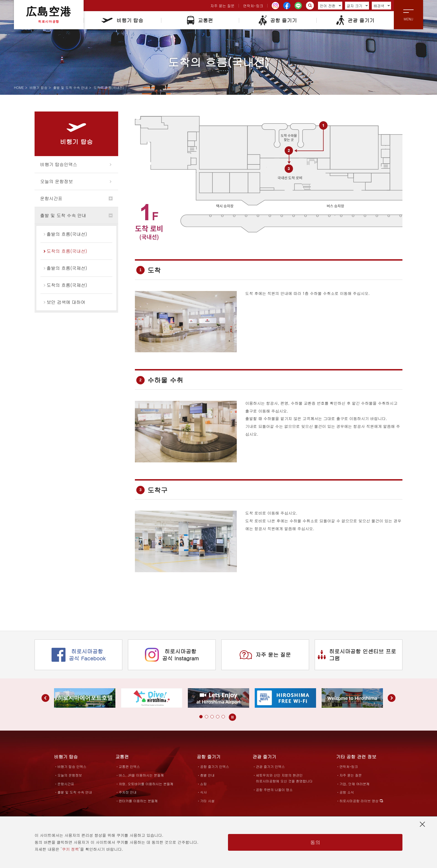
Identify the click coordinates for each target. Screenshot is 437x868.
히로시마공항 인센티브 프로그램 (357, 654)
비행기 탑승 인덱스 (72, 766)
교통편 (200, 20)
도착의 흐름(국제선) (67, 285)
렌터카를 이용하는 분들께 (138, 801)
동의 (315, 842)
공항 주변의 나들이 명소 (274, 790)
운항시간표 (51, 198)
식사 (203, 792)
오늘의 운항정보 (56, 181)
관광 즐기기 (355, 20)
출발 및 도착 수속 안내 (71, 87)
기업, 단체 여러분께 (355, 784)
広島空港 (49, 14)
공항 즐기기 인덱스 (215, 766)
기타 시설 (207, 801)
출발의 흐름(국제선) (67, 268)
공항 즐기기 (277, 20)
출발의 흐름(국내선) (67, 234)
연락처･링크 (253, 6)
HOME (19, 87)
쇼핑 (203, 784)
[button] (201, 717)
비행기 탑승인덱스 (59, 164)
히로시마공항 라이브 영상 (359, 801)
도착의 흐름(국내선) (67, 251)
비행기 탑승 (122, 20)
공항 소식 (347, 792)
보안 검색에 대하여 (66, 302)
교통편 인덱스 (129, 766)
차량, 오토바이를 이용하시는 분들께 (146, 784)
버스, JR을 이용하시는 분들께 (141, 775)
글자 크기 (357, 6)
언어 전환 (330, 6)
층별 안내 (207, 775)
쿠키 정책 (70, 849)
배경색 (382, 6)
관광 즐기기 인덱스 (270, 766)
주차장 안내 (128, 792)
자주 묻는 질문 (223, 6)
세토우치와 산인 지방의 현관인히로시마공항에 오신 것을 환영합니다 (284, 778)
